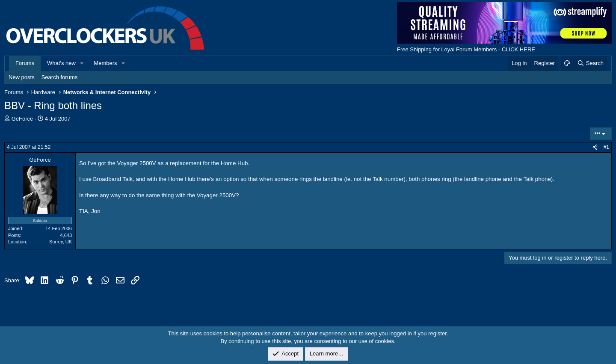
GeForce (22, 119)
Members (105, 63)
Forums (25, 63)
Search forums (60, 77)
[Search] (590, 63)
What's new (61, 63)
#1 (606, 147)
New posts (22, 77)
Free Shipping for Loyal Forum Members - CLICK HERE (466, 49)
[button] (82, 63)
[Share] (595, 147)
